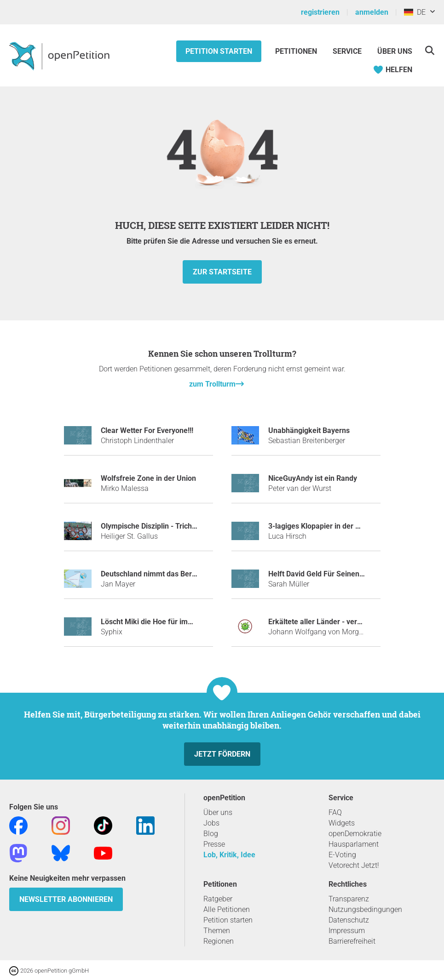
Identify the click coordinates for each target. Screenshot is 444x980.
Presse (214, 844)
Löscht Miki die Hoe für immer (151, 622)
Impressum (347, 931)
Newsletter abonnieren (66, 899)
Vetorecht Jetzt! (354, 865)
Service (347, 51)
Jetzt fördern (222, 754)
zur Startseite (222, 272)
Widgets (342, 823)
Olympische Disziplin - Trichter (151, 526)
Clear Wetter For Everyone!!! (147, 430)
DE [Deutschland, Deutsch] (415, 12)
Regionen (219, 941)
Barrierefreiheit (352, 941)
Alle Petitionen (227, 909)
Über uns (218, 812)
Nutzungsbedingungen (365, 909)
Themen (217, 931)
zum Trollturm (212, 384)
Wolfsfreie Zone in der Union (148, 478)
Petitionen (297, 51)
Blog (211, 834)
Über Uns (395, 51)
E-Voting (342, 855)
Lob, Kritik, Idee (229, 855)
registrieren (320, 12)
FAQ (335, 812)
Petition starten (219, 51)
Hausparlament (354, 844)
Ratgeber (218, 899)
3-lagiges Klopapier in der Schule (323, 526)
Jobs (211, 823)
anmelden (372, 12)
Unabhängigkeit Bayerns (309, 430)
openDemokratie (355, 834)
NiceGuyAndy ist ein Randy (313, 478)
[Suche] (430, 50)
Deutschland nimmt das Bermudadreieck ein (174, 574)
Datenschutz (349, 920)
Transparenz (349, 899)
